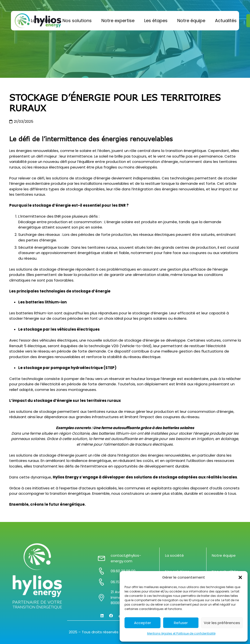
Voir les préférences (222, 623)
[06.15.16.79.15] (104, 582)
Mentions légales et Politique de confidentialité (181, 633)
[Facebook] (111, 616)
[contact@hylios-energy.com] (104, 558)
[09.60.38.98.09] (104, 571)
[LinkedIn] (102, 616)
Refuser (181, 623)
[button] (240, 577)
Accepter (143, 623)
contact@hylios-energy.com (126, 558)
